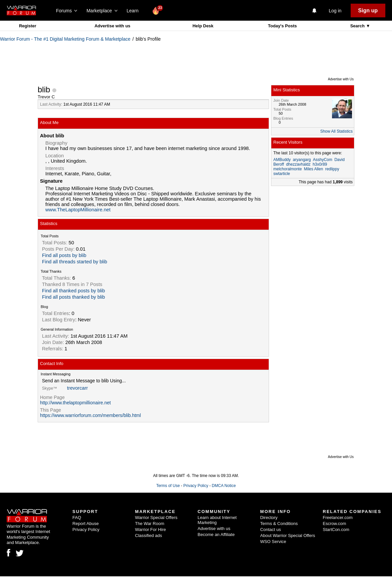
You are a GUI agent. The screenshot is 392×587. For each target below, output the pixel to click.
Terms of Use (168, 486)
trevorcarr (77, 388)
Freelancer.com (338, 517)
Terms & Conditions (279, 523)
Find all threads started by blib (75, 262)
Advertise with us (112, 26)
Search (358, 26)
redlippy (332, 169)
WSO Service (273, 541)
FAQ (77, 517)
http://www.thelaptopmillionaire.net (75, 403)
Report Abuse (85, 523)
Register (28, 26)
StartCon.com (336, 529)
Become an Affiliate (216, 534)
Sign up (368, 10)
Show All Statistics (336, 131)
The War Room (150, 523)
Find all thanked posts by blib (73, 291)
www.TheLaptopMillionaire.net (78, 210)
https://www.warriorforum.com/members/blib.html (90, 415)
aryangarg (302, 160)
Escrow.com (334, 523)
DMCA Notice (224, 486)
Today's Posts (282, 26)
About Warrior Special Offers (288, 535)
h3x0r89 (320, 164)
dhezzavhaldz (298, 164)
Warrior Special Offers (156, 517)
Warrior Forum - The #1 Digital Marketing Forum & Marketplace (65, 39)
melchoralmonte (287, 169)
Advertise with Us (341, 79)
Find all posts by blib (64, 255)
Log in (335, 11)
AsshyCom (323, 160)
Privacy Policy (196, 486)
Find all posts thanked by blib (73, 297)
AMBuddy (282, 160)
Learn (134, 11)
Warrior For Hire (150, 529)
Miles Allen (313, 169)
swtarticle (282, 174)
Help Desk (203, 26)
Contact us (271, 529)
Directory (269, 517)
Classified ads (148, 535)
